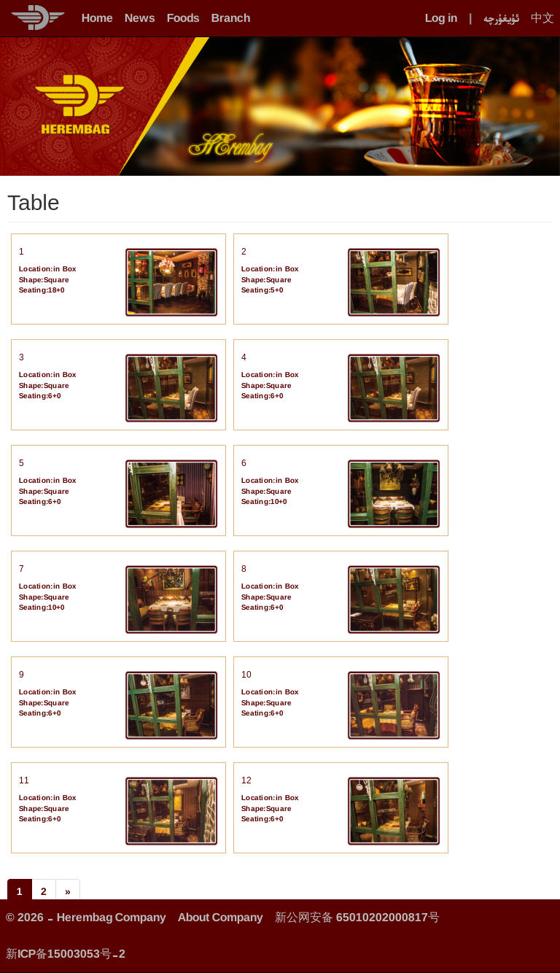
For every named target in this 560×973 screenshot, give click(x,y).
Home (97, 18)
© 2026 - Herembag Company (86, 917)
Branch (231, 18)
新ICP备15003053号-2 (66, 954)
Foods (183, 18)
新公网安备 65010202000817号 (357, 917)
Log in (441, 18)
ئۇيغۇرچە (501, 18)
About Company (221, 917)
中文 (542, 18)
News (140, 18)
